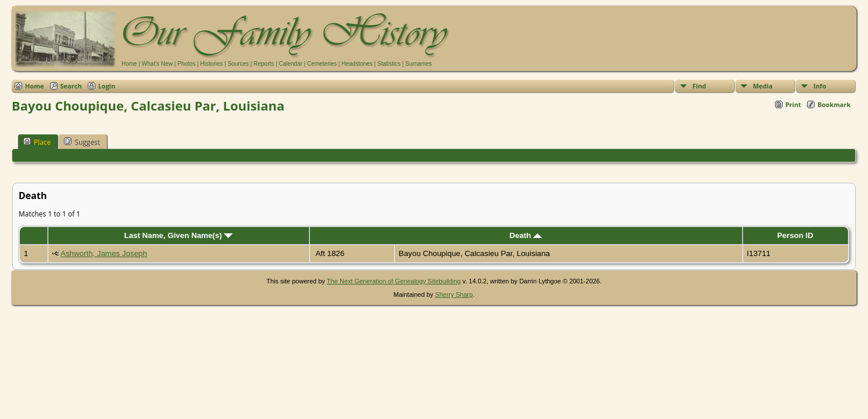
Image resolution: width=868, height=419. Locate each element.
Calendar (290, 64)
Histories (211, 64)
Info (820, 86)
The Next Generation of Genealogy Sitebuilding (394, 281)
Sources (238, 64)
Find (699, 86)
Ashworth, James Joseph (104, 253)
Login (107, 86)
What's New (157, 64)
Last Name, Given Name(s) (178, 235)
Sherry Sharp (454, 294)
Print (793, 104)
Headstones (357, 64)
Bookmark (834, 104)
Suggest (82, 142)
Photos (186, 64)
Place (37, 142)
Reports (264, 64)
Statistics (389, 64)
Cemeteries (322, 64)
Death (526, 235)
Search (71, 86)
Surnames (419, 64)
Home (129, 64)
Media (763, 86)
